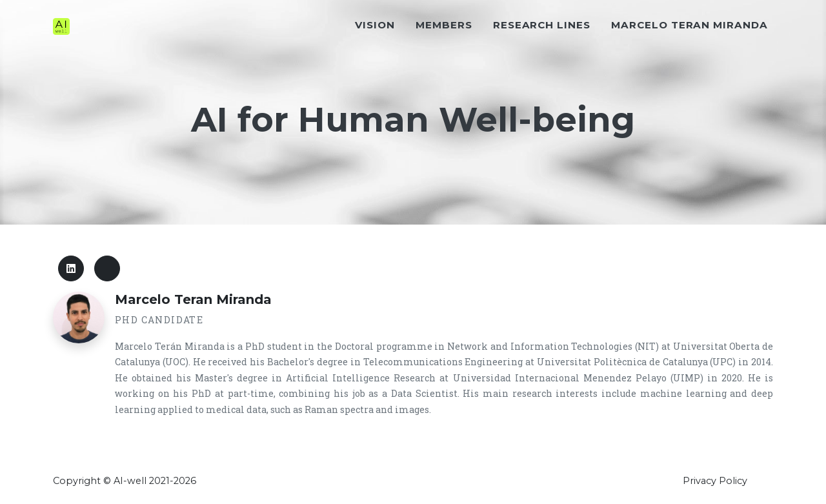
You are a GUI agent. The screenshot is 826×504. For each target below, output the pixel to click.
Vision (375, 49)
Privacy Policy (715, 481)
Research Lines (542, 49)
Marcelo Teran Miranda (690, 49)
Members (444, 49)
